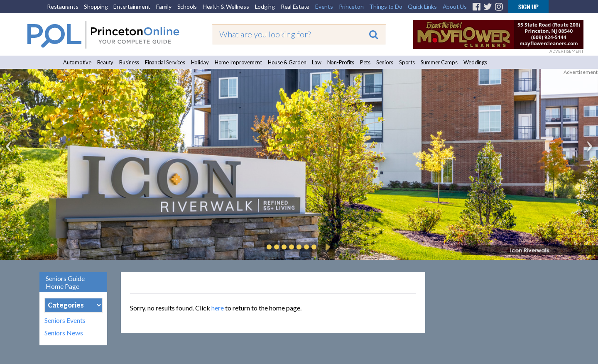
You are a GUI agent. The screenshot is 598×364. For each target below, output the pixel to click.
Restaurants (62, 6)
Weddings (475, 62)
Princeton (351, 6)
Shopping (96, 6)
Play (326, 247)
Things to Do (386, 6)
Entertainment (132, 6)
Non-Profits (341, 62)
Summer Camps (439, 62)
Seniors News (64, 333)
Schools (187, 6)
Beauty (105, 62)
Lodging (265, 6)
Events (324, 6)
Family (164, 6)
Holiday (200, 62)
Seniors (385, 62)
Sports (407, 62)
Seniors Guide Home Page (65, 282)
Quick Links (422, 6)
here (218, 308)
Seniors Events (65, 320)
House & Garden (287, 62)
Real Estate (295, 6)
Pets (365, 62)
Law (316, 62)
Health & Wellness (226, 6)
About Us (455, 6)
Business (129, 62)
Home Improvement (238, 62)
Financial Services (165, 62)
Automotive (77, 62)
